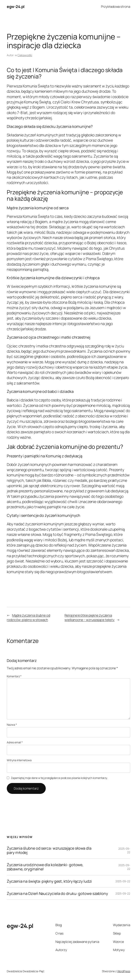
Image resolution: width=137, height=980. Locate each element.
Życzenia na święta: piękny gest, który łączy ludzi (49, 881)
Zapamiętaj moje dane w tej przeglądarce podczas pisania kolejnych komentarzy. (59, 778)
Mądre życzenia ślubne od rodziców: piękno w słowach (28, 617)
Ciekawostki (25, 55)
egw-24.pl (16, 7)
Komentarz (14, 676)
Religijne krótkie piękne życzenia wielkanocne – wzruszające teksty (90, 617)
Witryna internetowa (19, 760)
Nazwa (12, 725)
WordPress (124, 971)
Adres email (15, 742)
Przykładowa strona (115, 7)
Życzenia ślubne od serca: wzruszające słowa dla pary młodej (49, 850)
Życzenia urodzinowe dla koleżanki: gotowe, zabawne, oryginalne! (45, 867)
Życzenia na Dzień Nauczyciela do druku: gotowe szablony (57, 894)
